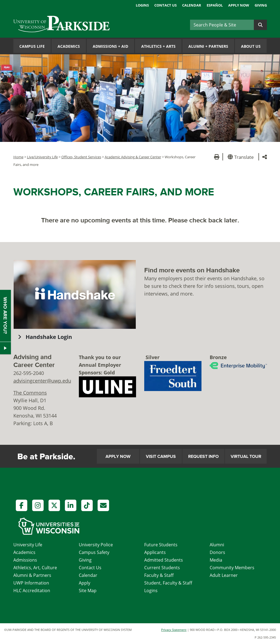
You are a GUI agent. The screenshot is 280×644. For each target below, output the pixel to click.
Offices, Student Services (81, 157)
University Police (96, 545)
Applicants (155, 552)
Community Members (232, 568)
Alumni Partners (208, 46)
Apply (85, 583)
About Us (251, 46)
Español (215, 5)
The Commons (30, 393)
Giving (261, 5)
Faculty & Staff (159, 575)
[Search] (222, 25)
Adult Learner (224, 575)
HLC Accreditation (32, 591)
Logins (142, 5)
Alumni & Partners (32, 575)
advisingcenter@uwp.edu (42, 381)
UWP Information (31, 583)
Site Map (88, 591)
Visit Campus (161, 457)
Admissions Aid (110, 46)
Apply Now (239, 5)
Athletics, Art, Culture (35, 568)
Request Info (203, 457)
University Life (28, 545)
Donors (217, 552)
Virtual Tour (246, 457)
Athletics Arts (158, 46)
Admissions (25, 560)
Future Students (161, 545)
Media (216, 560)
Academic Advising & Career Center (133, 157)
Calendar (192, 5)
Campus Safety (94, 552)
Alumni (217, 545)
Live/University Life (42, 157)
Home (18, 157)
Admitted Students (164, 560)
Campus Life (32, 46)
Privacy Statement (174, 630)
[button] (242, 157)
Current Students (162, 568)
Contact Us (165, 5)
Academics (69, 46)
